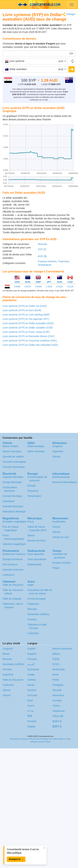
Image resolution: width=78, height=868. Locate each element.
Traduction (64, 261)
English (31, 649)
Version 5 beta (44, 742)
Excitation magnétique (14, 522)
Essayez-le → (16, 859)
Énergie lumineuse (13, 559)
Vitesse (56, 532)
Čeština (31, 680)
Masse (31, 535)
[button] (35, 61)
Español (32, 654)
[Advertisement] (54, 205)
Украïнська (58, 711)
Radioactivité (34, 564)
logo (39, 4)
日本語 (56, 659)
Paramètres (15, 739)
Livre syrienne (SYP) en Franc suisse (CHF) (26, 332)
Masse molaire (10, 446)
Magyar (31, 726)
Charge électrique (12, 482)
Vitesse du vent (60, 537)
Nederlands (58, 669)
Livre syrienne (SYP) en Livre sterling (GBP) (26, 315)
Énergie (32, 486)
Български (33, 669)
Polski (55, 680)
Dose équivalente (37, 559)
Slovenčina (58, 695)
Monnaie (42, 244)
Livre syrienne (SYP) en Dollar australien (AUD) (28, 323)
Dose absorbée (36, 554)
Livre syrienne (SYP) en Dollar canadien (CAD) (28, 328)
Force (31, 522)
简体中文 (57, 721)
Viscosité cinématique (14, 462)
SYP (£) (42, 249)
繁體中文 (57, 726)
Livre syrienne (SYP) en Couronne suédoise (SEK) (30, 341)
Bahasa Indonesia (62, 649)
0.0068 (38, 287)
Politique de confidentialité (52, 739)
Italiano (56, 654)
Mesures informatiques (65, 482)
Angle (31, 585)
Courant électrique (12, 496)
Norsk (55, 675)
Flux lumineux (10, 564)
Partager (69, 14)
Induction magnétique (14, 544)
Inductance (9, 501)
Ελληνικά (32, 695)
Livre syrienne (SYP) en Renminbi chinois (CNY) (29, 336)
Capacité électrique (13, 477)
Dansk (31, 685)
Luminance (9, 575)
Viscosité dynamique (14, 467)
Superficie (58, 451)
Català (31, 675)
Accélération (59, 522)
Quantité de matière (13, 457)
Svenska (57, 700)
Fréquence (33, 604)
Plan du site (34, 739)
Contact (25, 739)
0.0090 (17, 287)
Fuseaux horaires (47, 261)
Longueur (57, 446)
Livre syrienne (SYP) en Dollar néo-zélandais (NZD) (30, 345)
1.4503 (49, 287)
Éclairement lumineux (14, 554)
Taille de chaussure (13, 585)
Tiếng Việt (58, 716)
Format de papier (37, 599)
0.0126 (70, 287)
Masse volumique (12, 451)
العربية (31, 664)
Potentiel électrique (13, 506)
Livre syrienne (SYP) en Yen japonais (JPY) (26, 319)
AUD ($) (42, 256)
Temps (56, 568)
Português (58, 685)
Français (32, 659)
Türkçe (56, 706)
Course (56, 527)
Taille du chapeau (12, 599)
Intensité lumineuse (13, 570)
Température (45, 265)
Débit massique (36, 446)
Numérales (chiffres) (38, 614)
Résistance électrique (14, 512)
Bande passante (61, 477)
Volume (56, 457)
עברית (31, 711)
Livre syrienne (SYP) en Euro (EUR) (22, 310)
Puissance (33, 491)
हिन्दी (30, 716)
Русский (57, 690)
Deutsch (32, 690)
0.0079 (28, 287)
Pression (32, 619)
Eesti (30, 700)
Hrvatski (32, 721)
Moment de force (36, 541)
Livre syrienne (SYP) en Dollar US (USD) (25, 306)
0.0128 (60, 287)
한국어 (56, 664)
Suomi (31, 706)
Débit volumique (36, 451)
